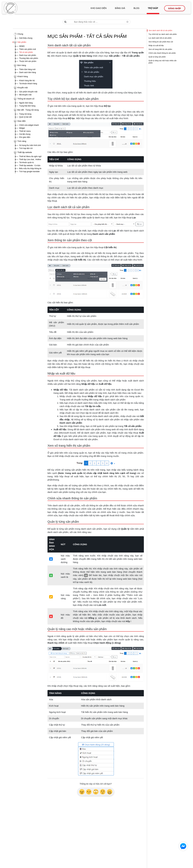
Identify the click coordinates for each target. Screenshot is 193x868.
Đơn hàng (22, 65)
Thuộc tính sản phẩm (28, 61)
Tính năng (22, 141)
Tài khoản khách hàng (28, 84)
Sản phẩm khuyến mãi (28, 92)
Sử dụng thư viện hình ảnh (30, 145)
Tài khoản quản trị (26, 162)
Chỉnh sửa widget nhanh (29, 125)
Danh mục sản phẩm (28, 55)
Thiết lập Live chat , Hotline (30, 159)
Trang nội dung (25, 114)
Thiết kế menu (25, 131)
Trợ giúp (153, 8)
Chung (20, 34)
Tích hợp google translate (29, 172)
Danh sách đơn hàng (28, 72)
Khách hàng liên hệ (27, 81)
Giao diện (21, 121)
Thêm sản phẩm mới (27, 49)
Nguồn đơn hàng (26, 103)
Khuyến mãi (22, 88)
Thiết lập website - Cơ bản (30, 165)
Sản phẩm (22, 42)
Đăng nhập (175, 8)
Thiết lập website (25, 152)
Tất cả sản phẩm (26, 52)
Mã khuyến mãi (25, 95)
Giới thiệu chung (26, 38)
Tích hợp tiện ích (26, 148)
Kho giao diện (99, 8)
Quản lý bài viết (25, 117)
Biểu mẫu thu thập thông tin (30, 169)
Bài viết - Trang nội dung (28, 110)
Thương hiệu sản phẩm (29, 58)
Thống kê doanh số (26, 99)
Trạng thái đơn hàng (27, 106)
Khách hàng (23, 76)
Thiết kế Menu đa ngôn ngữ (30, 156)
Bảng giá (120, 8)
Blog (137, 8)
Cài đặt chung (25, 134)
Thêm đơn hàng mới (27, 69)
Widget (22, 128)
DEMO (22, 46)
